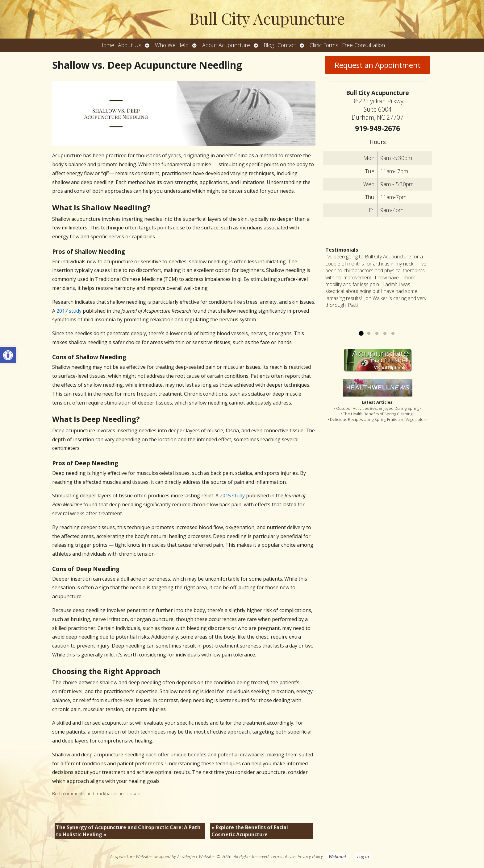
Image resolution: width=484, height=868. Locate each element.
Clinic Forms (324, 45)
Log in (363, 856)
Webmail (337, 856)
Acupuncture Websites (131, 856)
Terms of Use (283, 856)
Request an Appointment (378, 65)
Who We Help (172, 45)
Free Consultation (363, 45)
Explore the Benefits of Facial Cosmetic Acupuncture (250, 831)
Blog (269, 45)
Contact (287, 45)
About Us (130, 45)
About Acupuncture (226, 45)
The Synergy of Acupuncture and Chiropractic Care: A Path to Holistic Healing (128, 831)
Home (107, 45)
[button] (8, 355)
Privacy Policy (310, 856)
